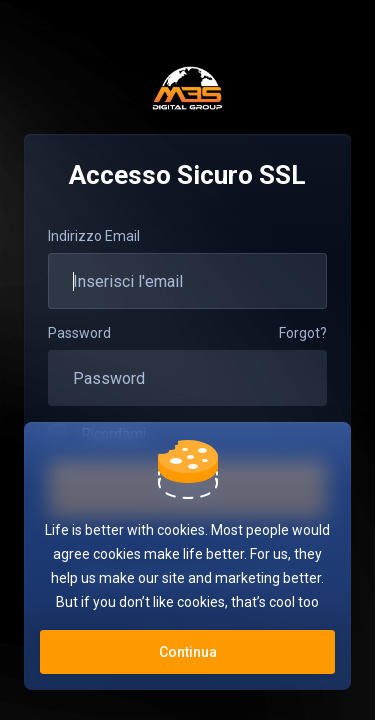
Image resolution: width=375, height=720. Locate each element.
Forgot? (303, 333)
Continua (188, 652)
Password (79, 333)
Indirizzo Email (94, 236)
